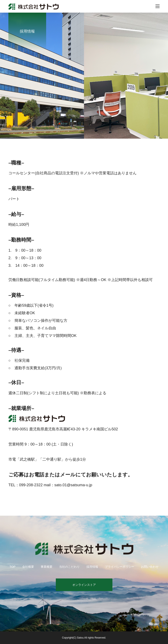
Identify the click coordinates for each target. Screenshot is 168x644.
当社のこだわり (69, 567)
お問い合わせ (150, 567)
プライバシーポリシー (120, 567)
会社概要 (28, 567)
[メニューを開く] (158, 6)
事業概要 (47, 567)
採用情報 (92, 567)
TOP (12, 567)
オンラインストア (84, 585)
